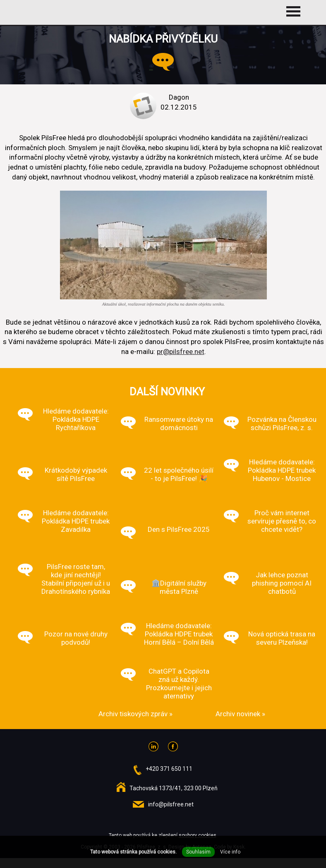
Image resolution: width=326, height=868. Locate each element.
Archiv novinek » (240, 714)
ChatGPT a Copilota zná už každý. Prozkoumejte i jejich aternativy (179, 684)
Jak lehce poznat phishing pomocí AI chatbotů (282, 583)
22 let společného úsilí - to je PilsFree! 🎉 (179, 474)
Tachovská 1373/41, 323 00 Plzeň (174, 788)
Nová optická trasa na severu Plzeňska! (282, 638)
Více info (230, 852)
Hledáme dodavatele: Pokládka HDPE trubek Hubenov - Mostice (282, 470)
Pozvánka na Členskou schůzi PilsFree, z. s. (282, 423)
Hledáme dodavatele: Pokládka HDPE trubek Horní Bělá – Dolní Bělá (179, 634)
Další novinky (167, 392)
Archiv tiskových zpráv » (135, 714)
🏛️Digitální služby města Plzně (179, 587)
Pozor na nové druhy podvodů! (76, 638)
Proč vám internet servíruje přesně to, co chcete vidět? (282, 521)
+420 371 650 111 (169, 769)
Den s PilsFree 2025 (179, 529)
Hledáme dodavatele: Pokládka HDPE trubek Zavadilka (76, 521)
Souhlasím (198, 852)
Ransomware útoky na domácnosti (179, 423)
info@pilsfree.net (171, 804)
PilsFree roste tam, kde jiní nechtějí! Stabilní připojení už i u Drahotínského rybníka (76, 579)
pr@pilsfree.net (181, 352)
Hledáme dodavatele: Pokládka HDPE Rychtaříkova (76, 419)
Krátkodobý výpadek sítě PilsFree (76, 474)
